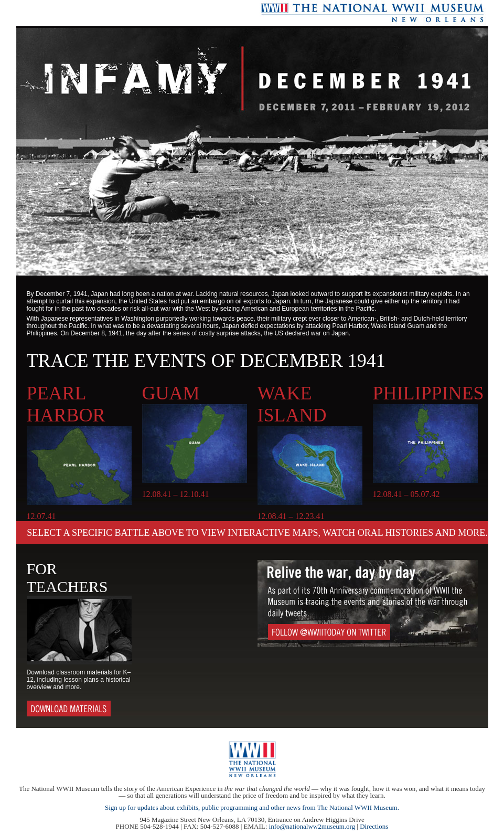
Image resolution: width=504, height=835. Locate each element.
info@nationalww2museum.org (312, 826)
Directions (374, 826)
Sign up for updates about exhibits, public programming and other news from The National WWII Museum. (252, 807)
